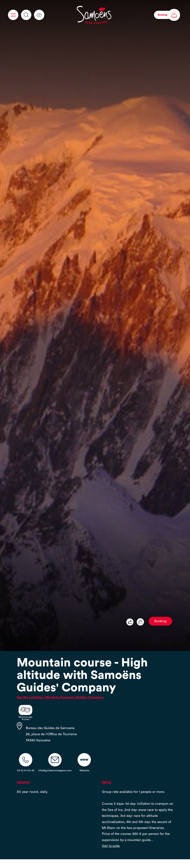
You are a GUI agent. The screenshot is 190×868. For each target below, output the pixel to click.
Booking (160, 621)
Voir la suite (111, 846)
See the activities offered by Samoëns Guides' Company (60, 697)
